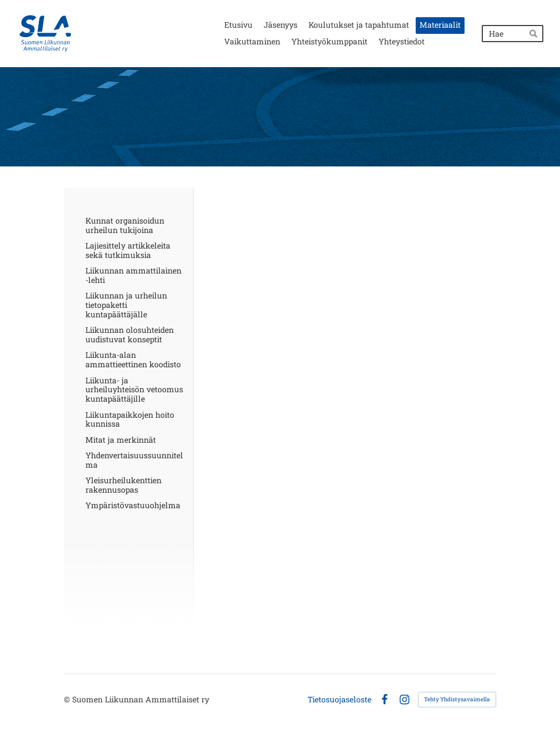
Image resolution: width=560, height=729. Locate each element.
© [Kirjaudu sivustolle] (68, 699)
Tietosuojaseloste (339, 700)
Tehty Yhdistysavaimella (457, 699)
